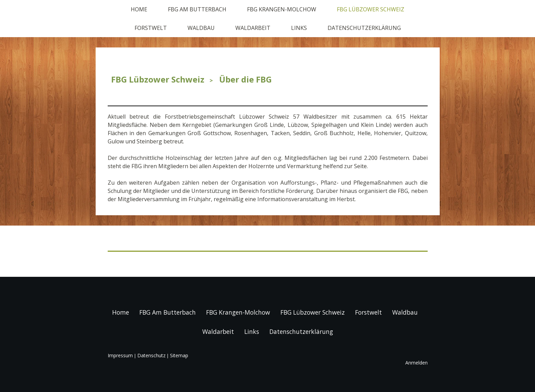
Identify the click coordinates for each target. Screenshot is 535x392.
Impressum (120, 355)
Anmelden (416, 363)
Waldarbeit (253, 28)
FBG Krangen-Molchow (282, 9)
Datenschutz (151, 355)
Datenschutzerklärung (364, 28)
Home (139, 9)
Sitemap (179, 355)
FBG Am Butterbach (197, 9)
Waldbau (201, 28)
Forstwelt (151, 28)
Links (299, 28)
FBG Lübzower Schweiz (371, 9)
